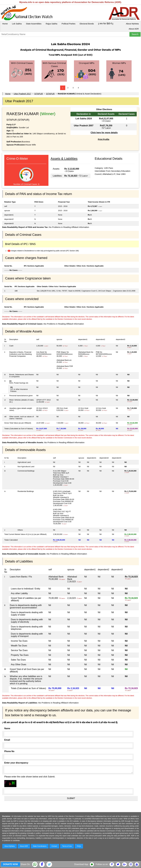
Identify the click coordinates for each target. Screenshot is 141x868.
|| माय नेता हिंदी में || (106, 24)
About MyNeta (132, 24)
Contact (54, 846)
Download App (81, 864)
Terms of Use (67, 846)
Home (5, 24)
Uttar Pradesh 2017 (22, 94)
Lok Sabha (17, 24)
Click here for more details (104, 133)
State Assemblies (34, 24)
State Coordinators (40, 846)
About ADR (134, 29)
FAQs (79, 846)
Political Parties (69, 24)
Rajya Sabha (52, 24)
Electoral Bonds (87, 24)
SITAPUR (39, 94)
